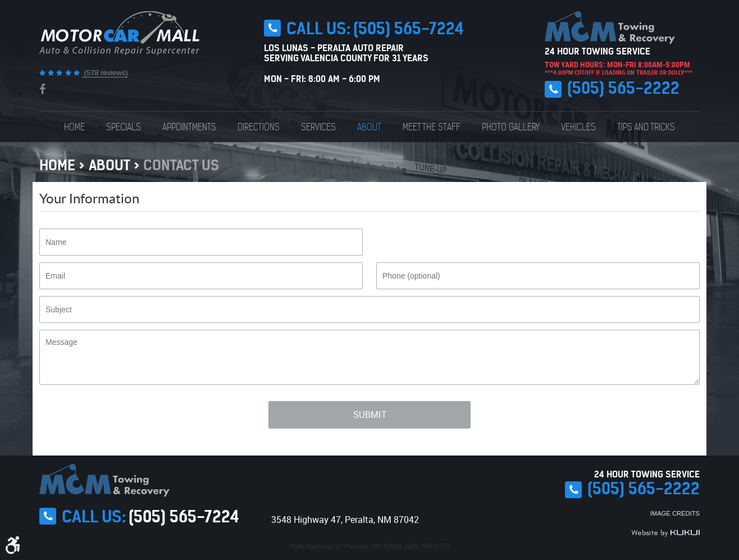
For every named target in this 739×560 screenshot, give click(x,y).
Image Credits (675, 513)
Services (318, 127)
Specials (124, 127)
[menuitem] (74, 127)
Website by (665, 533)
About (369, 127)
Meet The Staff (432, 127)
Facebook (42, 89)
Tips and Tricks (646, 127)
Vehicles (578, 127)
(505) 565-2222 (623, 88)
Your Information (89, 198)
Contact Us (181, 165)
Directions (259, 127)
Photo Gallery (511, 127)
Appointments (189, 127)
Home (74, 127)
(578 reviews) (105, 73)
